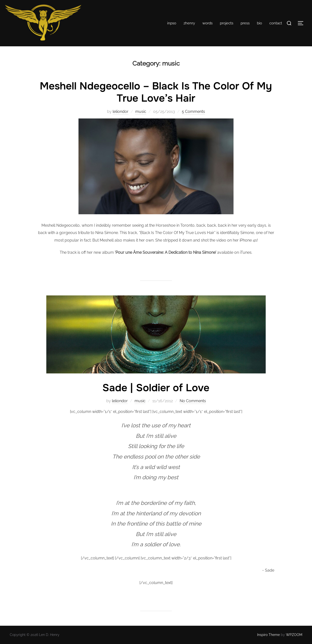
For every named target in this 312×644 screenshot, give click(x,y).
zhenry (189, 23)
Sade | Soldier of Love (156, 388)
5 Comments (193, 112)
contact (276, 23)
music (141, 112)
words (207, 23)
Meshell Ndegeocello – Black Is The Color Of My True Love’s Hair (156, 92)
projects (227, 23)
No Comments (193, 401)
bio (259, 23)
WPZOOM (294, 635)
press (245, 23)
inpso (172, 23)
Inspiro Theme (268, 635)
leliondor (121, 112)
